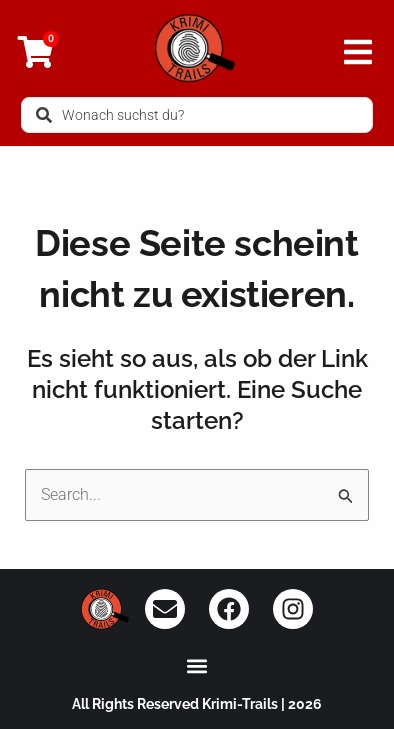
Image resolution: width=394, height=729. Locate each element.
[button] (197, 665)
